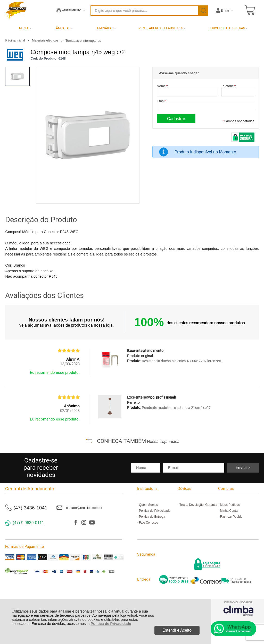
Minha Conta (229, 511)
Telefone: (229, 86)
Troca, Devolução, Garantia (198, 505)
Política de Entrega (152, 517)
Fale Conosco (148, 523)
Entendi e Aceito (177, 630)
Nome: (162, 86)
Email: (162, 101)
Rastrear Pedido (231, 517)
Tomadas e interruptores (83, 41)
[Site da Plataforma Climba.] (238, 608)
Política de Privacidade (111, 624)
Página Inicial (15, 40)
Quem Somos (148, 505)
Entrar (225, 11)
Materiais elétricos (46, 40)
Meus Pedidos (230, 505)
